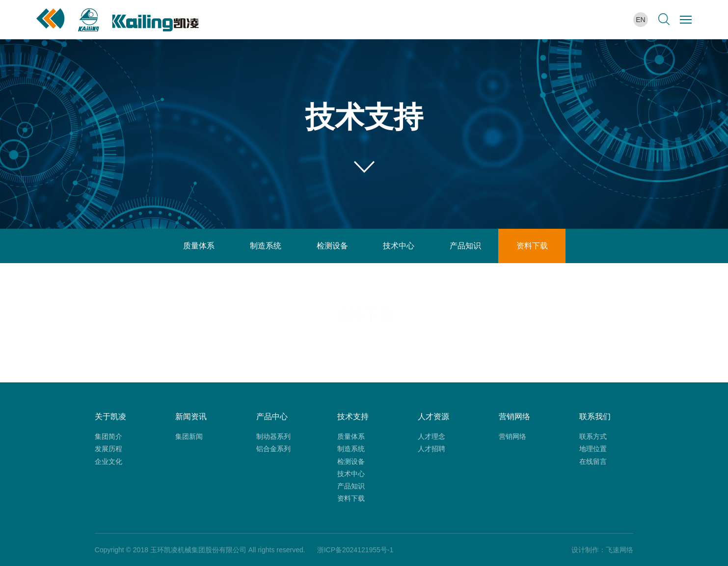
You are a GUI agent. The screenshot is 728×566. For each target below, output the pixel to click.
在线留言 (593, 461)
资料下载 (532, 246)
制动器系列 (273, 436)
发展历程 (108, 449)
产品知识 (465, 246)
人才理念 (431, 436)
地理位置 (593, 449)
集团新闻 (189, 436)
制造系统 (266, 246)
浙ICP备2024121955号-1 (355, 550)
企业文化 (108, 461)
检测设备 (332, 246)
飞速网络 (620, 550)
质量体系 (199, 246)
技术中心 (399, 246)
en (640, 20)
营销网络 (512, 436)
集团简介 (108, 436)
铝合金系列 (273, 449)
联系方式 (593, 436)
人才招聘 (431, 449)
